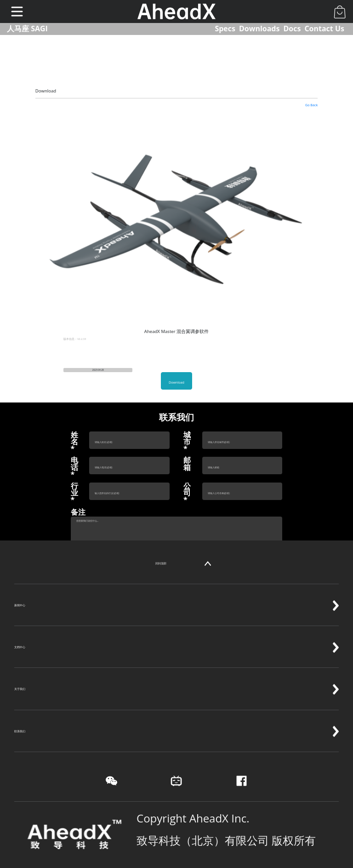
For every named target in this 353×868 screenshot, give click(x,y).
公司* (187, 493)
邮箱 (187, 464)
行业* (74, 493)
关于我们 (176, 679)
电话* (74, 467)
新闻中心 (176, 596)
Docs (292, 29)
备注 (78, 512)
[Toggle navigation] (17, 11)
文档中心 (176, 638)
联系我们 (176, 722)
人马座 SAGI (27, 29)
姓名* (74, 442)
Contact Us (324, 29)
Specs (225, 29)
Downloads (259, 29)
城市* (187, 442)
